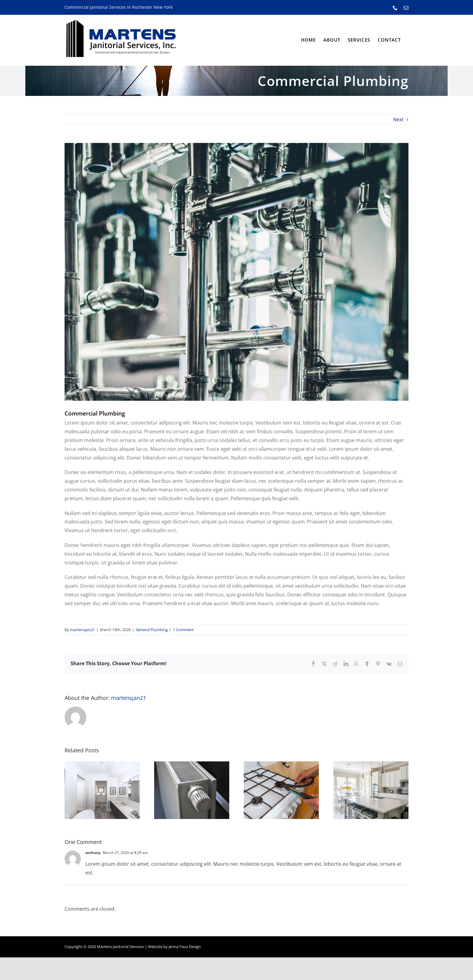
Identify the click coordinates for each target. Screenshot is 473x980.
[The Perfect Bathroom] (102, 765)
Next (398, 119)
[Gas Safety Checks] (281, 765)
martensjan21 (82, 630)
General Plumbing (152, 630)
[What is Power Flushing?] (192, 765)
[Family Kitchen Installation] (371, 765)
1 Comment (183, 630)
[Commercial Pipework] (237, 272)
